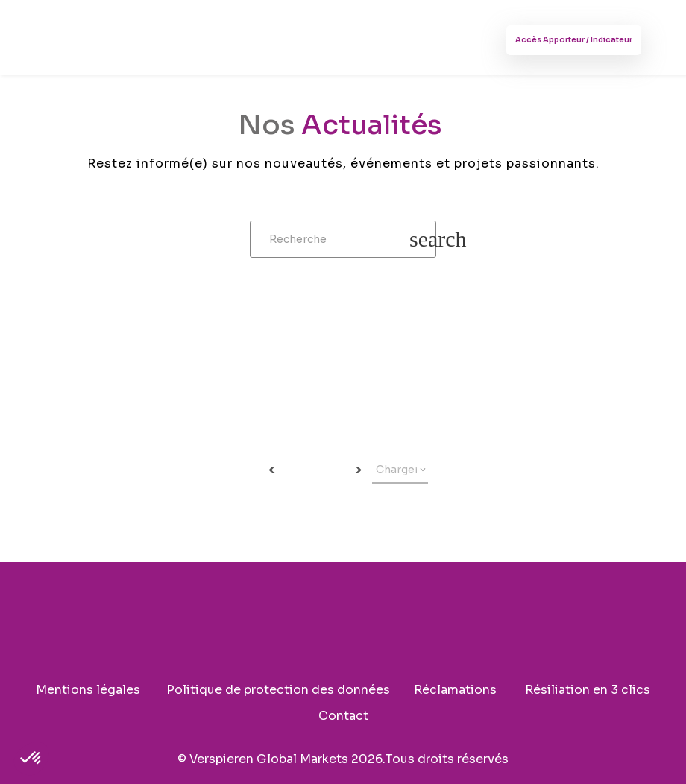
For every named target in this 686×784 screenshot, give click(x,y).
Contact (343, 717)
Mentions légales (88, 691)
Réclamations (455, 691)
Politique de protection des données (278, 691)
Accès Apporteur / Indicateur (574, 40)
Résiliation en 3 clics (588, 691)
